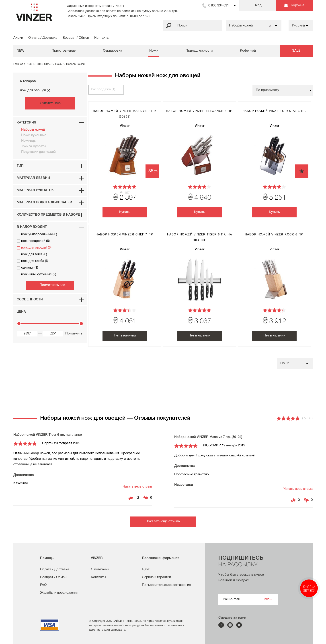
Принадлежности (199, 51)
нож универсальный (37, 234)
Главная (20, 64)
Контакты (102, 38)
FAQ (43, 585)
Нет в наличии (125, 336)
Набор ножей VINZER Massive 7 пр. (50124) (208, 437)
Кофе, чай (248, 51)
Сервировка (113, 51)
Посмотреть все (52, 285)
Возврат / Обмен (76, 38)
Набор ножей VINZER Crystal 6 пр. (274, 111)
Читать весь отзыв (137, 487)
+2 (137, 498)
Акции (18, 38)
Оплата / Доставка (43, 38)
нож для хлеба (33, 261)
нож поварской (33, 241)
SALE (296, 51)
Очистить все (50, 103)
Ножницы (29, 141)
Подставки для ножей (38, 152)
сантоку (27, 268)
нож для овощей (35, 90)
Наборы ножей (75, 64)
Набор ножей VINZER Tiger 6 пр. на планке (48, 435)
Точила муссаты (34, 146)
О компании (100, 569)
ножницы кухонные (36, 274)
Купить (125, 212)
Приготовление (64, 51)
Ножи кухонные (34, 135)
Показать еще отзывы (163, 521)
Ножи (154, 51)
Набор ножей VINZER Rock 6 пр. (274, 235)
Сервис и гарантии (156, 577)
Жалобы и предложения (59, 593)
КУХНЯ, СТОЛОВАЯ (41, 64)
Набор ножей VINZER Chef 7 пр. (125, 235)
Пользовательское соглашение (166, 585)
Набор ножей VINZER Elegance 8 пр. (200, 111)
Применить (73, 334)
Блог (146, 569)
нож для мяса (32, 254)
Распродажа (103, 89)
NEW (21, 51)
